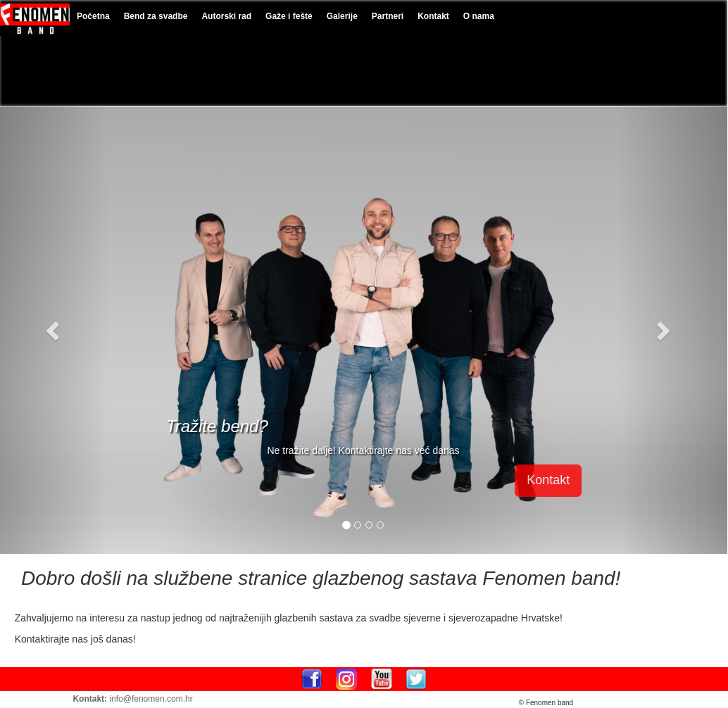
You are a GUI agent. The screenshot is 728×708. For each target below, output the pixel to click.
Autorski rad (226, 16)
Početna (93, 16)
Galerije (342, 16)
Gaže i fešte (289, 16)
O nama (479, 16)
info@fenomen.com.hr (151, 699)
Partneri (388, 16)
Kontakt (433, 16)
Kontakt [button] (548, 480)
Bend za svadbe (156, 16)
